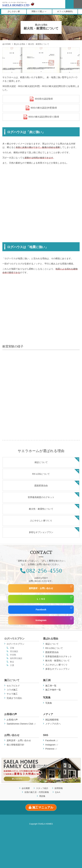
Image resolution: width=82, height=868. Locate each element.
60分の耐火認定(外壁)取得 (41, 108)
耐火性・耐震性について (41, 509)
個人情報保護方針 (15, 745)
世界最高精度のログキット (41, 497)
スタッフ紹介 (42, 788)
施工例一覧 (51, 686)
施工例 (47, 680)
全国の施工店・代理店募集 (37, 792)
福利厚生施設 (16, 658)
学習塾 (13, 655)
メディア (48, 714)
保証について (41, 462)
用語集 (42, 796)
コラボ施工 (12, 690)
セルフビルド (13, 686)
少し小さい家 (14, 11)
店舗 (12, 648)
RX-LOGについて (41, 474)
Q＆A (58, 792)
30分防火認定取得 (41, 99)
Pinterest (51, 749)
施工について (12, 680)
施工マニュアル (41, 807)
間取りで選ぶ (39, 11)
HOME (8, 44)
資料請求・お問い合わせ (41, 588)
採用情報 (59, 788)
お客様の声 (11, 714)
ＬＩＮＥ (41, 599)
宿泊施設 (14, 652)
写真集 (47, 698)
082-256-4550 (41, 571)
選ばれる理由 (19, 44)
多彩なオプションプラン (41, 532)
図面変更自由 (41, 486)
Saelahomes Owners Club (21, 724)
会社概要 (26, 788)
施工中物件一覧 (53, 690)
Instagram (41, 620)
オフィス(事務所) (65, 11)
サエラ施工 (12, 694)
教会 (12, 662)
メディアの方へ (53, 724)
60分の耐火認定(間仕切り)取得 (41, 117)
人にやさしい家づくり (41, 521)
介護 (12, 665)
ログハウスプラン (14, 639)
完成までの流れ (14, 698)
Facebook (41, 610)
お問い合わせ (12, 735)
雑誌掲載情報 (52, 720)
